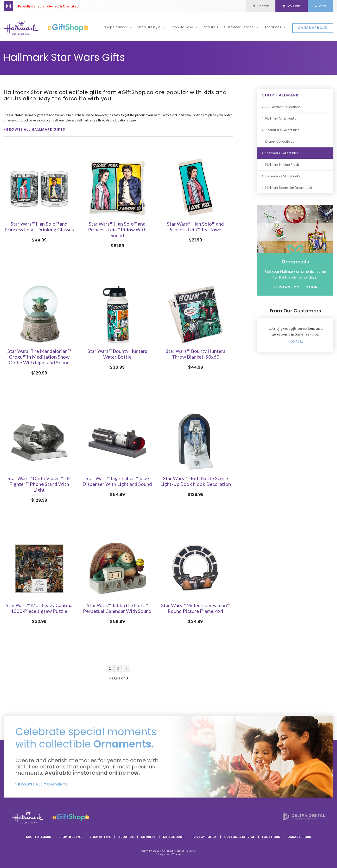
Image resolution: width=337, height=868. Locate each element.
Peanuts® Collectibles (282, 130)
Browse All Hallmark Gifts (36, 129)
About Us (211, 27)
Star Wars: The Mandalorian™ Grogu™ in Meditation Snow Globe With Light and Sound (39, 357)
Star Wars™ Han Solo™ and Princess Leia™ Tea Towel (195, 227)
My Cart (292, 6)
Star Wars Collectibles (282, 153)
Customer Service (239, 27)
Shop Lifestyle (149, 27)
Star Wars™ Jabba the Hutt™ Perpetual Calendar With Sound (117, 608)
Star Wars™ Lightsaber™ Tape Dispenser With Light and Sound (117, 481)
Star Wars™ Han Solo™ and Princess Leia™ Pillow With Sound (117, 229)
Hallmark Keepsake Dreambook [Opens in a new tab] (289, 187)
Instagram (8, 6)
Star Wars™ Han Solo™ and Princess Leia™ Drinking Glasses (39, 227)
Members (148, 837)
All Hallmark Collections (283, 107)
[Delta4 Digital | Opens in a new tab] (304, 819)
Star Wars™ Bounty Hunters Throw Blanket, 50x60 (196, 354)
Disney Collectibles (280, 141)
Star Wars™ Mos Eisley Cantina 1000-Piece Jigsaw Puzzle (39, 608)
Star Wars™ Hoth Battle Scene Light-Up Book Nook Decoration (196, 481)
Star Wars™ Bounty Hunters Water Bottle (117, 354)
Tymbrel (177, 854)
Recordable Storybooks (283, 176)
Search (261, 6)
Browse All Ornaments (43, 784)
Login (321, 6)
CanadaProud (313, 28)
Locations (273, 27)
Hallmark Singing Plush (282, 164)
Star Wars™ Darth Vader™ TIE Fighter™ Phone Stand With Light (39, 484)
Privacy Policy (204, 837)
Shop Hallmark (116, 27)
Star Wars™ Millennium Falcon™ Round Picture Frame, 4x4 (196, 608)
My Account (174, 837)
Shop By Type (182, 27)
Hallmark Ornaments (281, 118)
